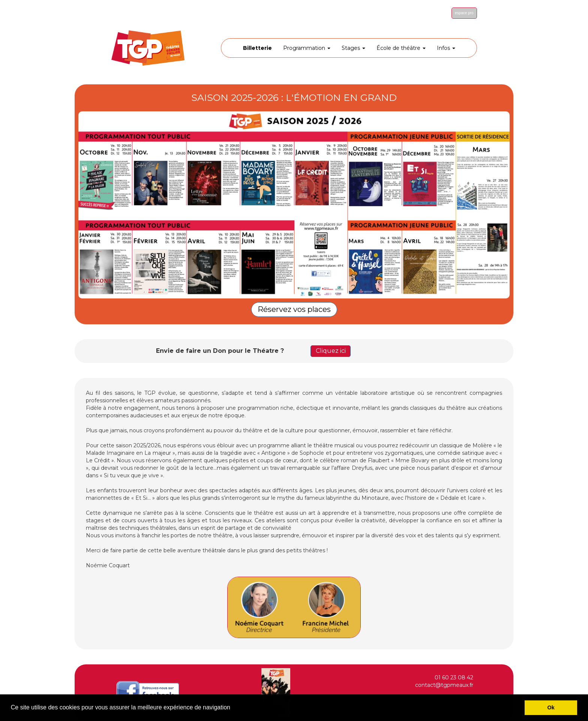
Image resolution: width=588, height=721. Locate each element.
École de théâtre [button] (401, 48)
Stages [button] (353, 48)
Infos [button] (446, 48)
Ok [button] (551, 708)
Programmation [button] (307, 48)
